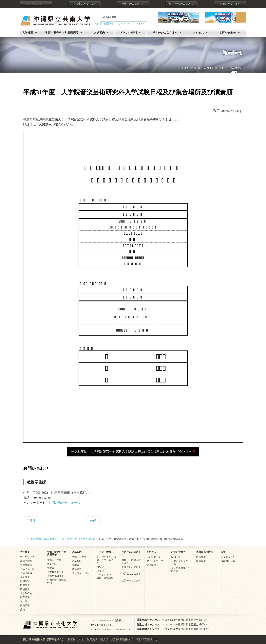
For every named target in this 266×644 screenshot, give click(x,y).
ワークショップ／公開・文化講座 (106, 576)
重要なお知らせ (191, 68)
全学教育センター (57, 572)
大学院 (51, 568)
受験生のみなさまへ (36, 4)
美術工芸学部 (54, 560)
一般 (93, 521)
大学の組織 (26, 573)
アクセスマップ (155, 561)
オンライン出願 (80, 573)
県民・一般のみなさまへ (182, 4)
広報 (23, 610)
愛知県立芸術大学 (122, 639)
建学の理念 (26, 561)
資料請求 (77, 569)
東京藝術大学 (76, 639)
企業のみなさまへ (230, 4)
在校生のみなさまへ (85, 4)
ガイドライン (228, 557)
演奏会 (100, 571)
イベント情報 (129, 33)
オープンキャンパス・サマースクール (106, 560)
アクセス (199, 33)
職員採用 (201, 561)
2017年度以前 (235, 68)
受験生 (31, 521)
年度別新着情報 (213, 68)
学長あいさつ (27, 557)
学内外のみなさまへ (165, 33)
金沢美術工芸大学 (98, 639)
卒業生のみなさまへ (133, 4)
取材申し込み (228, 561)
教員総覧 (25, 581)
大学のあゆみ (27, 569)
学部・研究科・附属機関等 (62, 33)
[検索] (119, 17)
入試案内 (99, 33)
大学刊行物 (26, 593)
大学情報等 (26, 565)
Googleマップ (153, 557)
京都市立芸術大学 (147, 639)
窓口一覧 (176, 557)
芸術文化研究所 (55, 576)
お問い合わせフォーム (64, 503)
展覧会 (100, 567)
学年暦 (24, 601)
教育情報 (25, 597)
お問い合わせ (228, 33)
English (140, 24)
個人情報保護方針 (105, 24)
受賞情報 (25, 605)
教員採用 (201, 557)
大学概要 (28, 33)
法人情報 (25, 577)
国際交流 (25, 585)
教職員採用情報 (204, 552)
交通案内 (151, 565)
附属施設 (25, 589)
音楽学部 (52, 564)
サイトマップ (125, 24)
